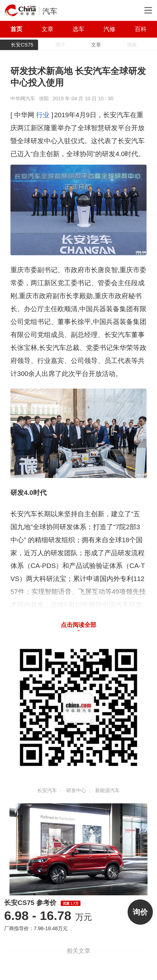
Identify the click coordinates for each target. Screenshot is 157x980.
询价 (140, 912)
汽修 (109, 29)
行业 (43, 115)
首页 (16, 29)
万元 (48, 917)
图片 (61, 45)
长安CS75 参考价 (42, 903)
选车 (78, 29)
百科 (141, 29)
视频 (132, 45)
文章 (48, 29)
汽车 (50, 11)
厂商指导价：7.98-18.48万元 (36, 928)
